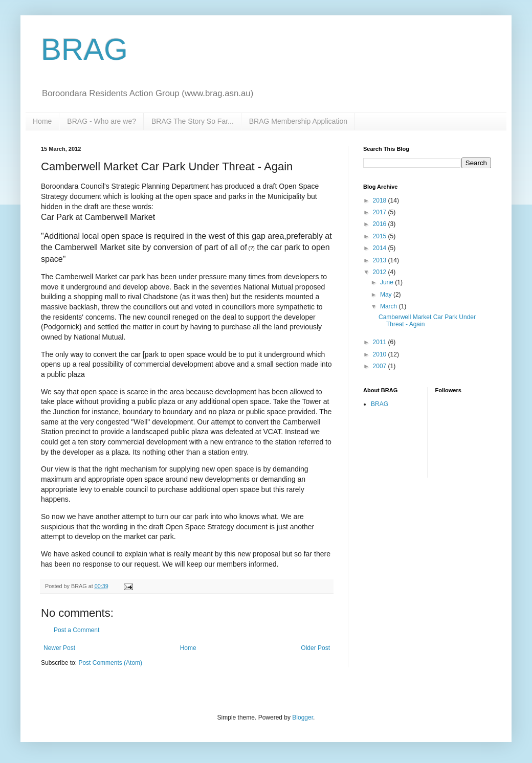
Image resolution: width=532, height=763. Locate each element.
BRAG (84, 49)
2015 (381, 236)
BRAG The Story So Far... (193, 121)
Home (42, 121)
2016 (381, 224)
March (390, 306)
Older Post (315, 648)
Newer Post (59, 648)
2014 (381, 248)
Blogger (303, 717)
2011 (381, 342)
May (387, 295)
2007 (381, 366)
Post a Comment (76, 630)
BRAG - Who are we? (102, 121)
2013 (381, 260)
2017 (381, 212)
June (387, 282)
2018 (381, 200)
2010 (381, 354)
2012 (381, 272)
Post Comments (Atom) (110, 663)
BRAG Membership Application (298, 121)
